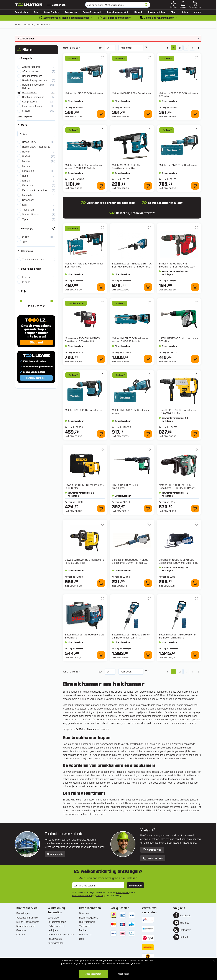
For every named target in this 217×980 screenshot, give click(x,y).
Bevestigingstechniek (118, 12)
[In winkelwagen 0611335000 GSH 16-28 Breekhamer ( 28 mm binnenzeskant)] (148, 655)
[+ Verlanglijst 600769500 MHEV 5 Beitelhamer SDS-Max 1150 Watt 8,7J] (196, 449)
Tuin (36, 12)
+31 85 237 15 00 (153, 858)
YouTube (185, 923)
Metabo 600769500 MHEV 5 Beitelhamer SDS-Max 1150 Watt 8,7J (177, 488)
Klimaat (138, 12)
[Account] (183, 5)
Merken (197, 12)
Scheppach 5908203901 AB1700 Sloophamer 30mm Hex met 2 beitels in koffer (130, 563)
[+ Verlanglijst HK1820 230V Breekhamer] (102, 374)
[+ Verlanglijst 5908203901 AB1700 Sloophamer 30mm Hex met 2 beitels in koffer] (149, 524)
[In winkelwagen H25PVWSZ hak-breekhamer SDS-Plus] (195, 359)
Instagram (186, 930)
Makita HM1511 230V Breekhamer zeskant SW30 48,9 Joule (130, 340)
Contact (21, 934)
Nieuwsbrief (86, 934)
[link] (168, 48)
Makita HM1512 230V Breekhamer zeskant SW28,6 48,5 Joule (84, 167)
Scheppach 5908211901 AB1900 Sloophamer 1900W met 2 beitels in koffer (179, 563)
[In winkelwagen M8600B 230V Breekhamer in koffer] (148, 186)
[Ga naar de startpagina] (29, 5)
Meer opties (124, 974)
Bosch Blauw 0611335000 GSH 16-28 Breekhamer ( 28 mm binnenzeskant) (131, 637)
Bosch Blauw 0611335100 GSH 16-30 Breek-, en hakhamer (178, 636)
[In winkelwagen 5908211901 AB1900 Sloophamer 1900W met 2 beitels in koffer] (195, 583)
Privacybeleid (123, 892)
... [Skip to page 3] (186, 48)
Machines (29, 24)
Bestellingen (23, 913)
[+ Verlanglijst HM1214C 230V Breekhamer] (196, 130)
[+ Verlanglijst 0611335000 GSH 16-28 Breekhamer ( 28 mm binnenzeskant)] (149, 599)
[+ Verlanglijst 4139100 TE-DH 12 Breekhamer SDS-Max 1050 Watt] (196, 228)
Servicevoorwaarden (82, 895)
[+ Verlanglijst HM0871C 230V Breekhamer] (149, 58)
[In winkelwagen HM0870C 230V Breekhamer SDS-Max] (195, 114)
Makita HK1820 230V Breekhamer (84, 410)
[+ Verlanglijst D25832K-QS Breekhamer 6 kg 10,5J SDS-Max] (102, 524)
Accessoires (71, 12)
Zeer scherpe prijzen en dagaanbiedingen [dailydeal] (66, 18)
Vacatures (85, 926)
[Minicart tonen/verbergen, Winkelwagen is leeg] (195, 5)
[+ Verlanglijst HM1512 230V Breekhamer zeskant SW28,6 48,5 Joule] (102, 130)
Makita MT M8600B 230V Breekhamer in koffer (126, 167)
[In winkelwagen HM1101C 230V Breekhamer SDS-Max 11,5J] (101, 287)
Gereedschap (21, 12)
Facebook (185, 915)
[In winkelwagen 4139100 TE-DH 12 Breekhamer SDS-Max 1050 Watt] (195, 287)
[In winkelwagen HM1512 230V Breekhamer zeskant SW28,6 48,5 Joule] (101, 186)
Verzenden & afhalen (28, 917)
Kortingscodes (56, 943)
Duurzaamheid (87, 922)
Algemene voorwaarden (61, 934)
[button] (36, 49)
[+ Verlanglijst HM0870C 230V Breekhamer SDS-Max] (196, 58)
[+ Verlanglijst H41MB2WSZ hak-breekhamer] (149, 449)
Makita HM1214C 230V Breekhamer (178, 165)
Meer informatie (55, 854)
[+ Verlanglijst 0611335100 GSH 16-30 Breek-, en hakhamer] (196, 599)
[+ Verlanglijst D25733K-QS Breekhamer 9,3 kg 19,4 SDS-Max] (196, 374)
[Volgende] (199, 48)
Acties (185, 12)
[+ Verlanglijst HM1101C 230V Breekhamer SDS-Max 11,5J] (102, 228)
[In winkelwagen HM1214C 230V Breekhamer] (195, 186)
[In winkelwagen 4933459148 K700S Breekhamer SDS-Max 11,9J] (101, 359)
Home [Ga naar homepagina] (18, 24)
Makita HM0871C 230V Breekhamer (132, 93)
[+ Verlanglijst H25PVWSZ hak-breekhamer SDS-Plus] (196, 303)
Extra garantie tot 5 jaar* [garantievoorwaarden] (117, 18)
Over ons (84, 913)
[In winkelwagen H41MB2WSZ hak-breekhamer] (148, 509)
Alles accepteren (93, 974)
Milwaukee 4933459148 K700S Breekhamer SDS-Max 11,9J (82, 340)
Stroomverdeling (156, 12)
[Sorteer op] (131, 48)
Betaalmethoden (57, 922)
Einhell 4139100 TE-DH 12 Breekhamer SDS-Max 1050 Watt (177, 265)
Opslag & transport (92, 12)
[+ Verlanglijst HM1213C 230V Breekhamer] (102, 58)
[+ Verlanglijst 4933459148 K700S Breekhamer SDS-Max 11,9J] (102, 303)
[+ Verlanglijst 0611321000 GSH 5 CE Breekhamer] (102, 599)
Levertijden (54, 917)
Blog (82, 939)
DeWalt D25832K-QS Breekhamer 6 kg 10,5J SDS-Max (85, 561)
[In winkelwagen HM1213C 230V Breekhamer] (101, 114)
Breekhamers (43, 24)
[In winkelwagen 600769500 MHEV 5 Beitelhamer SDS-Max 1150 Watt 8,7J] (195, 509)
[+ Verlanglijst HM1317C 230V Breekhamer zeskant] (149, 374)
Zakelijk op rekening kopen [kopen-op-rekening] (159, 18)
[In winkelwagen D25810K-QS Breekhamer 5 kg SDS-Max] (101, 509)
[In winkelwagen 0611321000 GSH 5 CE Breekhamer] (101, 655)
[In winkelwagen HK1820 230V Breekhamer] (101, 434)
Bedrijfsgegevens (89, 917)
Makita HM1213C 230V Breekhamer (84, 93)
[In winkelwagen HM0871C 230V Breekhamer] (148, 114)
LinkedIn (185, 937)
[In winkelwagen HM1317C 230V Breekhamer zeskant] (148, 434)
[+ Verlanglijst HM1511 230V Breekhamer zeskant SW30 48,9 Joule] (149, 303)
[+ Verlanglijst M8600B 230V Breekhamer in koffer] (149, 130)
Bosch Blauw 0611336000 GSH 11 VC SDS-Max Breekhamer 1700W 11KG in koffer (132, 266)
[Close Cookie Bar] (214, 961)
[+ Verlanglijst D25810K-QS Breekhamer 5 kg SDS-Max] (102, 449)
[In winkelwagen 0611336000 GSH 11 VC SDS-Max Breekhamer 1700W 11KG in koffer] (148, 287)
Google (99, 895)
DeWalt (80, 729)
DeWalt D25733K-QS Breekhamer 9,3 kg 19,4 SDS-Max (178, 411)
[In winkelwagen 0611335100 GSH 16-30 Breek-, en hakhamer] (195, 655)
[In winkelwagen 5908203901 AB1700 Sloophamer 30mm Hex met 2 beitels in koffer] (148, 583)
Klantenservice (152, 850)
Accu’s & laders (51, 12)
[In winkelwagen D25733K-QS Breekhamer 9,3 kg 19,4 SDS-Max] (195, 434)
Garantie (21, 930)
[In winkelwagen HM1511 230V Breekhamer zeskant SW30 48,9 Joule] (148, 359)
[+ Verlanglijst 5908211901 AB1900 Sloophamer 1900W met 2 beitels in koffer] (196, 524)
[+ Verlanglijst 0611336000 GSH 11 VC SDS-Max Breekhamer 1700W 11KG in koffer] (149, 228)
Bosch (90, 729)
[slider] (21, 301)
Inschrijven (135, 885)
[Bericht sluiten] (198, 38)
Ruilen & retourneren (28, 922)
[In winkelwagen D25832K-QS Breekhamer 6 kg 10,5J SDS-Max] (101, 583)
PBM (173, 12)
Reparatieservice (26, 926)
